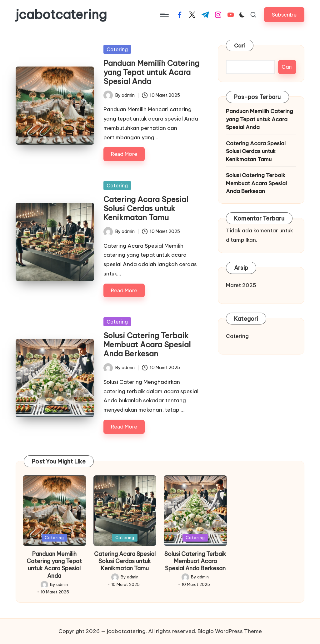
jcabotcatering (61, 15)
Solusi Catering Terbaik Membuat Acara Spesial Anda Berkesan (147, 344)
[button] (284, 15)
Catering (117, 49)
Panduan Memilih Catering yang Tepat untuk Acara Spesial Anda (151, 72)
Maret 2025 (241, 285)
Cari (240, 46)
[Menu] (164, 15)
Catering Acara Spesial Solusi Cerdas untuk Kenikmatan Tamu (146, 208)
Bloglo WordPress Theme (230, 631)
